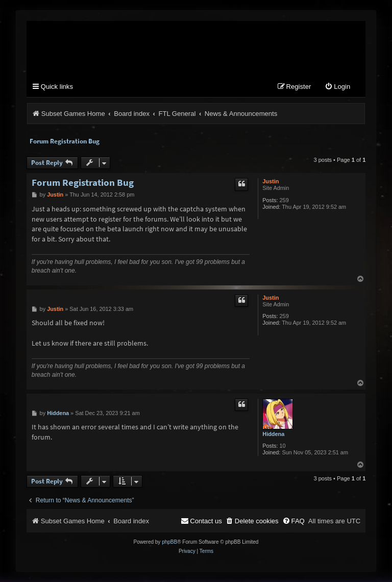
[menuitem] (337, 87)
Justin (271, 181)
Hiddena (273, 434)
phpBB (169, 542)
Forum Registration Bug (65, 141)
